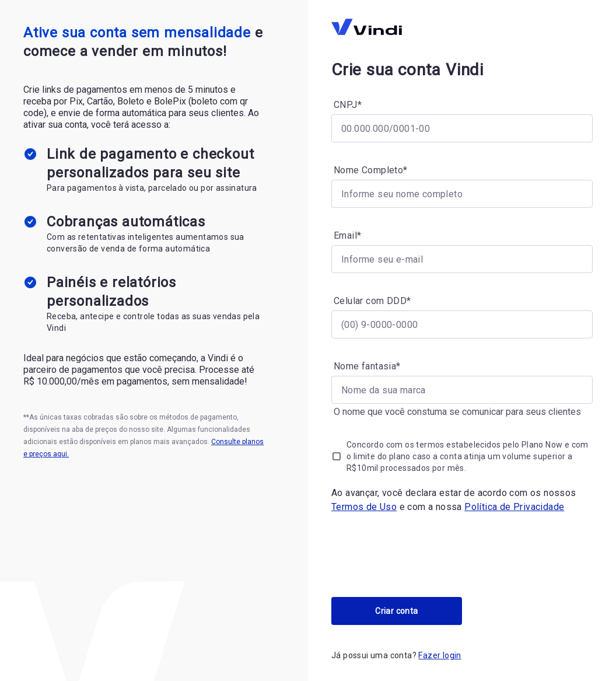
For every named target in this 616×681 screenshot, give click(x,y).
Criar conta (396, 611)
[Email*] (462, 259)
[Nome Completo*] (462, 194)
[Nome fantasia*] (462, 390)
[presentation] (420, 556)
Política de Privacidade (514, 507)
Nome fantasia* (367, 366)
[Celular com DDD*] (462, 324)
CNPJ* (348, 105)
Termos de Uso (364, 507)
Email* (347, 235)
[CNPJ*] (462, 128)
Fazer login (440, 655)
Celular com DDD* (372, 301)
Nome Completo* (371, 170)
